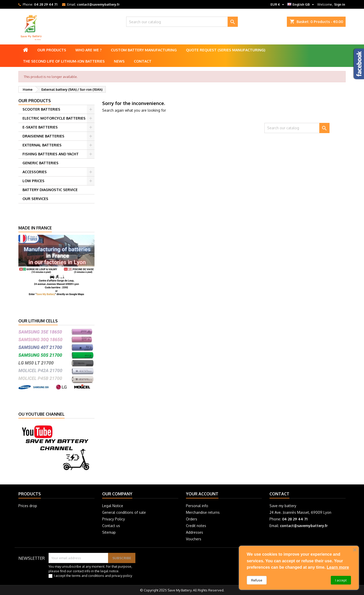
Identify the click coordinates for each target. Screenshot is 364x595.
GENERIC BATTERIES (40, 163)
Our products (52, 50)
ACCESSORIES (35, 172)
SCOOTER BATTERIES (41, 109)
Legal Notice (113, 506)
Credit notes (196, 526)
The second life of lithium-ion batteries (64, 61)
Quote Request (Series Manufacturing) (226, 50)
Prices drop (28, 506)
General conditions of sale (124, 512)
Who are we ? (89, 50)
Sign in (340, 4)
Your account (202, 494)
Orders (192, 519)
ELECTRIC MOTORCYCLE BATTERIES (54, 118)
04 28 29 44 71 (46, 4)
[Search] (182, 22)
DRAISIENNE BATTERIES (43, 136)
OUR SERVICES (35, 199)
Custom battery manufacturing (144, 50)
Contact (143, 61)
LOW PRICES (33, 181)
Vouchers (194, 539)
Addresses (195, 532)
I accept (341, 580)
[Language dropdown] (301, 4)
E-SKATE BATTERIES (40, 127)
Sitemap (109, 532)
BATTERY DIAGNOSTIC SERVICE (50, 190)
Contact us (111, 526)
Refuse (257, 580)
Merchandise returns (203, 512)
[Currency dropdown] (278, 4)
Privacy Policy (114, 519)
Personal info (197, 506)
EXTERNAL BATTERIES (42, 145)
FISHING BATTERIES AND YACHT (51, 154)
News (119, 61)
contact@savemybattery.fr (98, 4)
